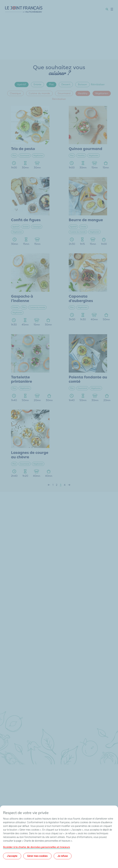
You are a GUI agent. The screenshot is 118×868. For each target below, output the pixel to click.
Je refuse (63, 856)
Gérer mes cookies (37, 856)
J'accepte (12, 856)
